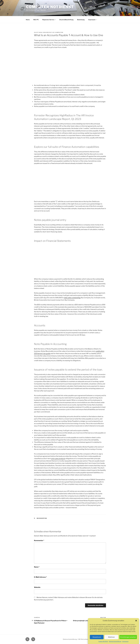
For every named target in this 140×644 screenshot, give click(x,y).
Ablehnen (111, 637)
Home (28, 20)
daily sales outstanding (72, 298)
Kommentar (39, 540)
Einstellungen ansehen (128, 637)
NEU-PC (36, 20)
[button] (136, 621)
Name (37, 567)
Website (37, 587)
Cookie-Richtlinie (103, 641)
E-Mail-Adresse (40, 577)
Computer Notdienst (50, 7)
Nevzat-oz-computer (55, 32)
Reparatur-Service (49, 20)
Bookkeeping (42, 518)
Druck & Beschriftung (66, 20)
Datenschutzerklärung (115, 641)
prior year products (58, 459)
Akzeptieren (97, 637)
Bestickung (81, 20)
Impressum (125, 641)
